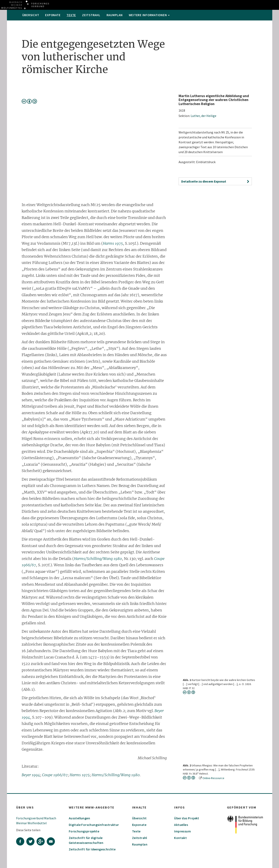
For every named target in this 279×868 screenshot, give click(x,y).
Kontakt (180, 838)
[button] (215, 181)
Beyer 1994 (31, 775)
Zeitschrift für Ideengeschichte (92, 849)
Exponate (53, 15)
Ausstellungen (79, 818)
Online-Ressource (213, 778)
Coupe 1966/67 (55, 775)
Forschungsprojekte (84, 831)
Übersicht (31, 15)
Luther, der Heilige (203, 116)
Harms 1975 (113, 243)
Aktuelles (181, 825)
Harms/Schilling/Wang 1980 (98, 559)
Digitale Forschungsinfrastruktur (94, 825)
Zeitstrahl (91, 15)
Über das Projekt (187, 818)
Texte (71, 15)
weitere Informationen (149, 15)
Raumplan (115, 15)
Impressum (182, 831)
